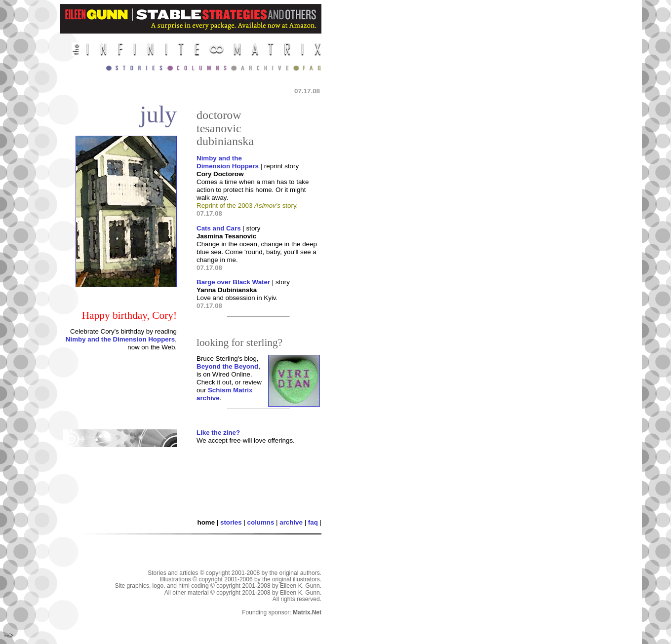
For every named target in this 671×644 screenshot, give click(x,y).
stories (231, 522)
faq (313, 522)
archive (291, 522)
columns (261, 522)
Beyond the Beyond (227, 366)
